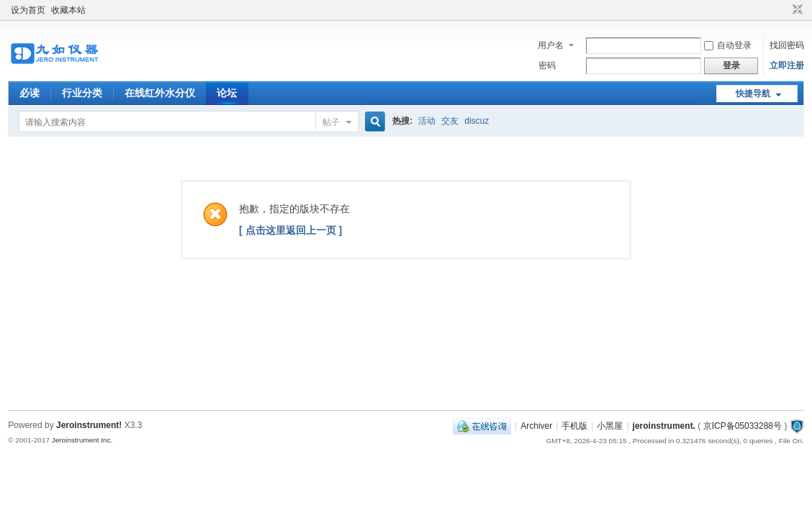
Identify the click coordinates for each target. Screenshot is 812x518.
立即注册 (787, 65)
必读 (30, 93)
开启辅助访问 (784, 10)
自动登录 (728, 45)
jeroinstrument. (664, 426)
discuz (477, 121)
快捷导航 (753, 94)
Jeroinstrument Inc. (82, 440)
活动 (427, 121)
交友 (450, 121)
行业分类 (82, 93)
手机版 (574, 426)
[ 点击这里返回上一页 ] (290, 230)
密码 (547, 65)
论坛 (227, 93)
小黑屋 (610, 426)
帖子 (331, 122)
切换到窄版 (796, 10)
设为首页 (28, 10)
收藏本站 (68, 10)
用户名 (551, 45)
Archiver (536, 426)
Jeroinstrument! (89, 425)
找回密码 (787, 45)
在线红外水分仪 (160, 93)
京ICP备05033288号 (743, 426)
